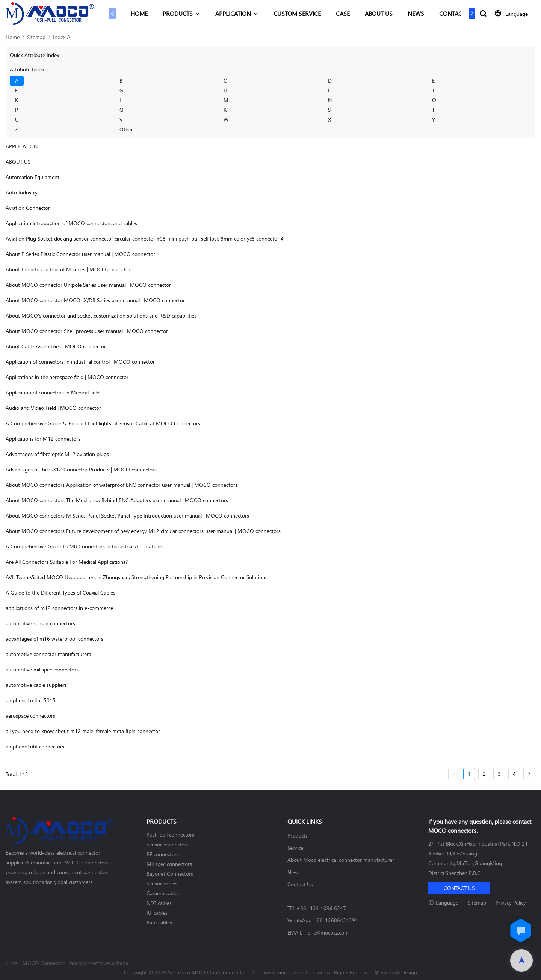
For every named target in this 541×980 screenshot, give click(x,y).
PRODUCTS (178, 13)
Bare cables (159, 922)
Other (126, 129)
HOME (139, 13)
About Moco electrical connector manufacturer (341, 860)
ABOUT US (379, 13)
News (294, 872)
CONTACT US (457, 13)
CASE (343, 13)
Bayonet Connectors (170, 874)
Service (295, 848)
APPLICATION (233, 13)
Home (13, 37)
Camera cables (163, 893)
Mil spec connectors (169, 864)
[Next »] (529, 774)
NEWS (416, 13)
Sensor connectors (168, 844)
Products (298, 836)
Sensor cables (162, 883)
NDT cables (159, 903)
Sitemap (36, 37)
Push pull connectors (170, 835)
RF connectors (163, 854)
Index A (62, 37)
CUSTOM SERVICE (297, 13)
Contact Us (300, 884)
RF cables (157, 913)
